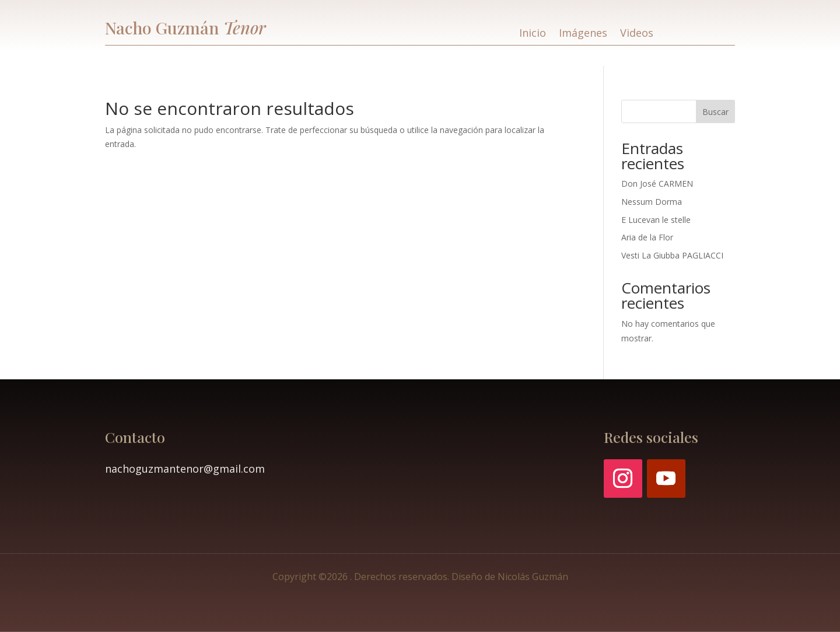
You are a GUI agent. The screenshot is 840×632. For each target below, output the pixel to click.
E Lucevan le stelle (656, 220)
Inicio (533, 34)
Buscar (715, 112)
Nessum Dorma (652, 202)
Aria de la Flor (647, 237)
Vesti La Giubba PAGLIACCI (672, 255)
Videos (637, 34)
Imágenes (583, 34)
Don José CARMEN (657, 184)
